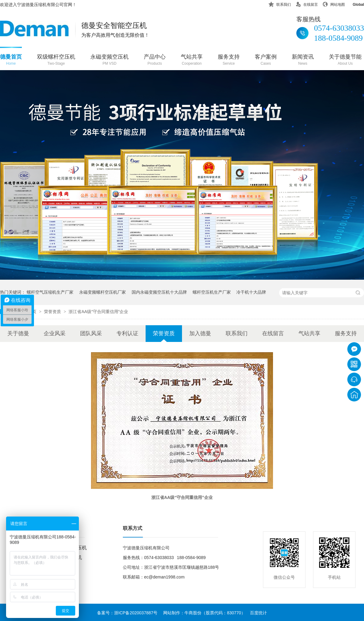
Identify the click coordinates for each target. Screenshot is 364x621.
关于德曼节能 (345, 60)
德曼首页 (11, 60)
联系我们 (280, 3)
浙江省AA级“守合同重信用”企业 (98, 312)
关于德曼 (18, 333)
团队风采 (91, 333)
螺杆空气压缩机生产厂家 (50, 292)
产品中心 (155, 60)
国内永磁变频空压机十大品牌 (159, 292)
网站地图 (334, 3)
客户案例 (266, 60)
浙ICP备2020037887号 (136, 613)
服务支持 (229, 60)
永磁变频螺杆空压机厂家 (103, 292)
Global (354, 3)
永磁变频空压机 (110, 60)
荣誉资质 (53, 312)
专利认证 (127, 333)
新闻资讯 (303, 60)
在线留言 (307, 3)
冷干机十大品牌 (251, 292)
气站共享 (192, 60)
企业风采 (55, 333)
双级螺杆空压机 (56, 60)
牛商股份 (193, 613)
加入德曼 (200, 333)
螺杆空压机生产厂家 (212, 292)
